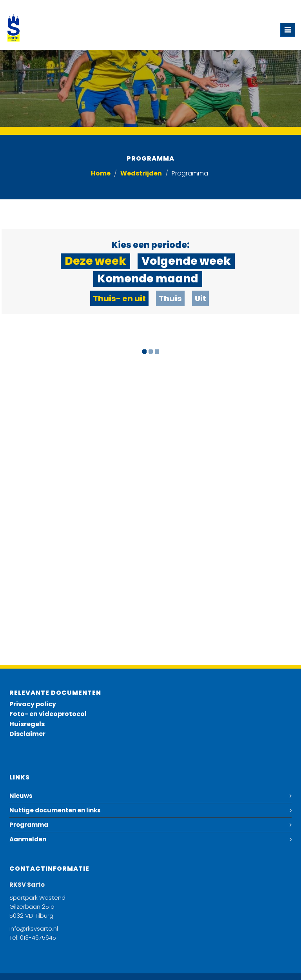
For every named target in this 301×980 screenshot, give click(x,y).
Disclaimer (27, 734)
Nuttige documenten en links (55, 810)
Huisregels (27, 724)
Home (101, 173)
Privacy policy (33, 704)
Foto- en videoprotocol (48, 714)
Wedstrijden (141, 173)
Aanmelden (28, 839)
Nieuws (21, 796)
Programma (29, 825)
